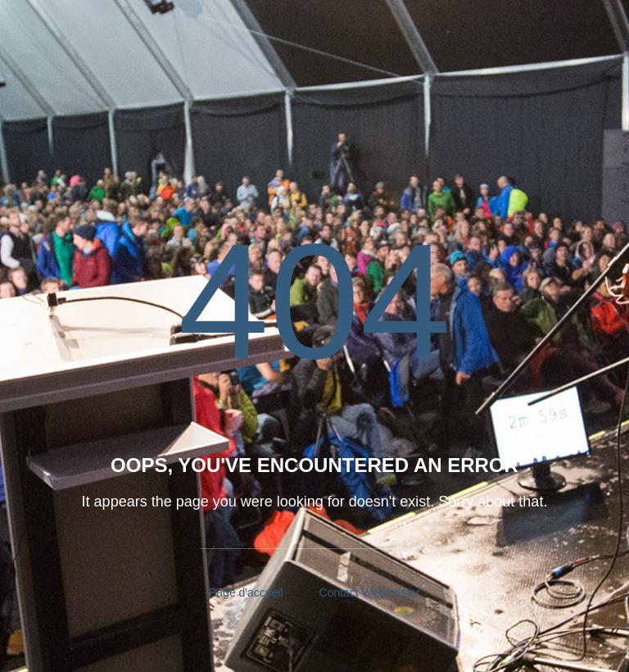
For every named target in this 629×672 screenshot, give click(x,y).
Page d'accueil (246, 593)
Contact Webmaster (370, 593)
